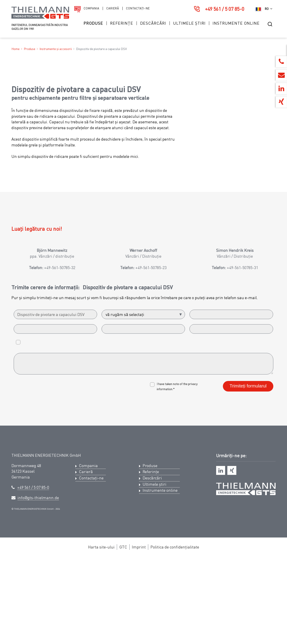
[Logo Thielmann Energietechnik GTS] (40, 17)
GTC (123, 632)
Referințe (122, 23)
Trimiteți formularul (248, 471)
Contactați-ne (138, 8)
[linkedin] (221, 555)
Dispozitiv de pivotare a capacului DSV (101, 49)
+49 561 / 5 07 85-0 (225, 9)
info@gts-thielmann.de (38, 583)
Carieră (113, 8)
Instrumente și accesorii (56, 49)
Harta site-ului (101, 632)
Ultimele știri (189, 23)
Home (15, 49)
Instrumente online (236, 23)
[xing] (232, 555)
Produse (93, 23)
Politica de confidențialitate (175, 632)
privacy (193, 469)
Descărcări (153, 23)
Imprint (139, 632)
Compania (91, 8)
